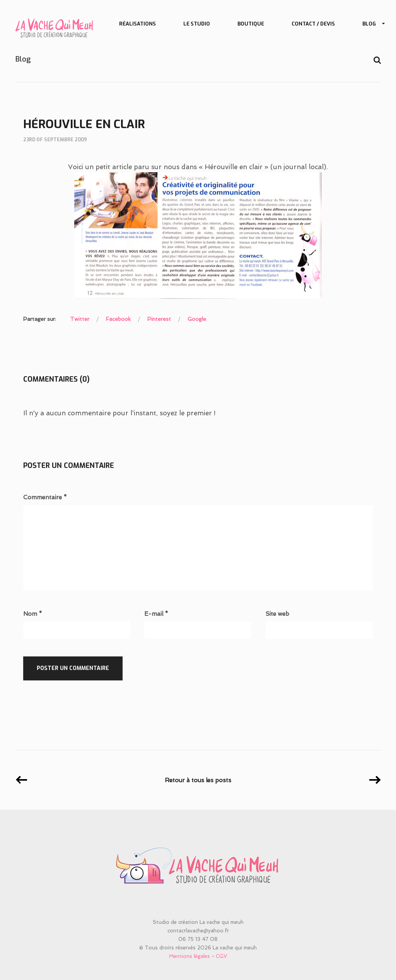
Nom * (33, 614)
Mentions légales (189, 956)
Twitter (80, 319)
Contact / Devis (313, 24)
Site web (277, 614)
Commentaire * (45, 498)
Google (197, 319)
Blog (371, 24)
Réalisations (137, 24)
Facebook (118, 319)
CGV (221, 956)
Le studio (197, 24)
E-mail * (156, 614)
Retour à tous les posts (198, 780)
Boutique (251, 24)
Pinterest (159, 319)
